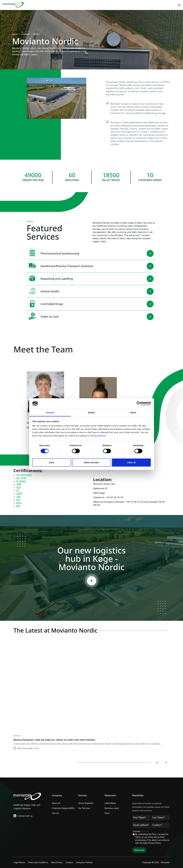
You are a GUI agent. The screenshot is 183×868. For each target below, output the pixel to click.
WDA (19, 503)
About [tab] (133, 412)
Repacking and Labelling (50, 278)
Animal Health (43, 291)
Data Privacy (59, 862)
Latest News (110, 803)
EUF (18, 500)
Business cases (112, 808)
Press (107, 813)
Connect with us (25, 816)
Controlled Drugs (45, 304)
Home (15, 34)
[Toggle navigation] (179, 5)
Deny (52, 462)
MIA (18, 506)
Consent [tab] (50, 412)
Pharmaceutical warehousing (53, 253)
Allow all (131, 462)
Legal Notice (19, 862)
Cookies (73, 862)
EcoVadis (21, 481)
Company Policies (89, 862)
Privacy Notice (98, 436)
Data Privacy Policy (152, 843)
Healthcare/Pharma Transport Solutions (60, 266)
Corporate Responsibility (63, 808)
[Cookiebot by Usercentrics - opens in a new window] (139, 404)
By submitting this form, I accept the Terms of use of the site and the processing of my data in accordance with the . (152, 839)
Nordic (36, 34)
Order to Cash (43, 316)
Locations (25, 34)
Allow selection (91, 462)
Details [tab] (92, 412)
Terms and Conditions (39, 862)
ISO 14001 (21, 478)
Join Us (55, 813)
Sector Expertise (86, 803)
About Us (56, 803)
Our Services (84, 808)
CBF (18, 497)
